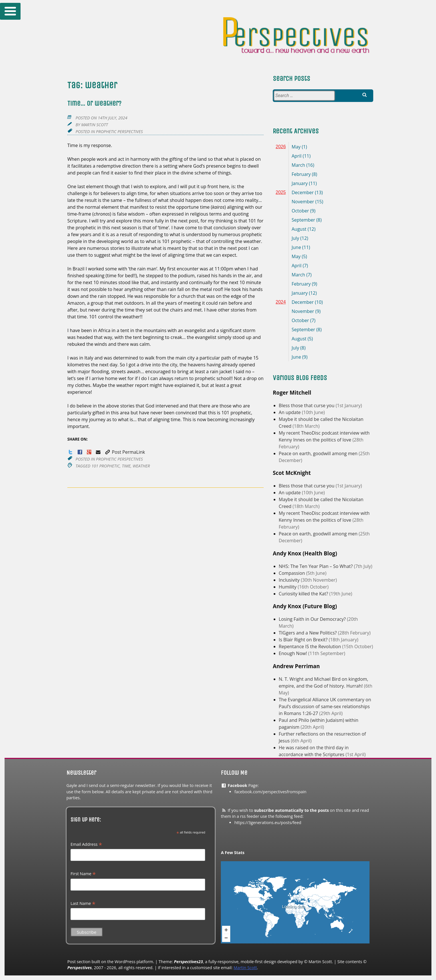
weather (141, 466)
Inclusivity (290, 580)
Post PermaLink (125, 452)
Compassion (292, 573)
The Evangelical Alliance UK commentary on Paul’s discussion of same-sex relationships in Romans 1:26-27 (325, 706)
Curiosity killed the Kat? (304, 594)
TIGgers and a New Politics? (308, 633)
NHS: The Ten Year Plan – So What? (316, 566)
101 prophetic (105, 466)
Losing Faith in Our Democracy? (313, 619)
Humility (288, 587)
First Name (83, 874)
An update (290, 412)
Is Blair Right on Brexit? (304, 640)
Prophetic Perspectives (119, 131)
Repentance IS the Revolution (310, 646)
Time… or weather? (94, 103)
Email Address (86, 844)
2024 (281, 302)
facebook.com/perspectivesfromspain (270, 792)
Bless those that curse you (307, 405)
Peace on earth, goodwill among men (319, 453)
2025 (281, 192)
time (126, 466)
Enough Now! (293, 653)
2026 (281, 147)
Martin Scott (94, 125)
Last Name (83, 903)
